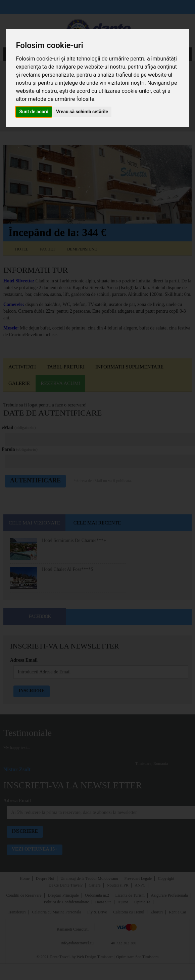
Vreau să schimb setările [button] (82, 112)
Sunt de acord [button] (34, 112)
